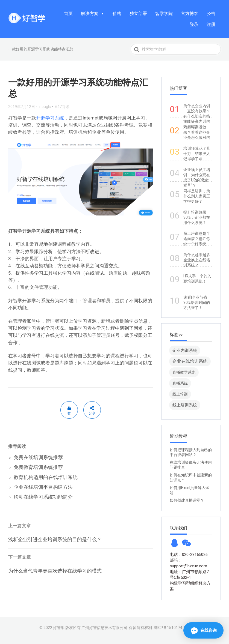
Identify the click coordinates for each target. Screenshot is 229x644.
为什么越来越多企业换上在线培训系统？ (197, 260)
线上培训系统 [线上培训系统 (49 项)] (185, 405)
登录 (194, 24)
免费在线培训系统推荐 (38, 457)
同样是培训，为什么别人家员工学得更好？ (197, 196)
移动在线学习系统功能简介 (43, 497)
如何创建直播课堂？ (187, 500)
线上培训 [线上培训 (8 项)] (180, 394)
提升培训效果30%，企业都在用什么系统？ (197, 217)
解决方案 (93, 14)
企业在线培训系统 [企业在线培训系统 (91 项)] (190, 361)
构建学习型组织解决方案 (190, 586)
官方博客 (190, 14)
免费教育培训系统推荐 (38, 467)
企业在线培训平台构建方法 (43, 487)
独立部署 (138, 14)
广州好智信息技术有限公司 (104, 628)
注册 (211, 24)
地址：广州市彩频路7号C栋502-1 (189, 575)
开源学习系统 (50, 118)
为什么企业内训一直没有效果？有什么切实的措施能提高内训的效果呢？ (197, 116)
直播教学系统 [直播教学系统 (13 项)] (184, 372)
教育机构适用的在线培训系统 (46, 477)
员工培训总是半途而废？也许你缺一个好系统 (197, 239)
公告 (211, 14)
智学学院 (164, 14)
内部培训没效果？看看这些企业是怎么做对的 (197, 132)
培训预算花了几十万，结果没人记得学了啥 (197, 154)
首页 (68, 14)
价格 (117, 14)
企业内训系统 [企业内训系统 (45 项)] (185, 350)
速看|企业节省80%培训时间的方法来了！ (197, 302)
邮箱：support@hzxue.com (188, 563)
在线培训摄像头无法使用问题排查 (191, 465)
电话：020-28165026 (189, 555)
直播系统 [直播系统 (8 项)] (180, 383)
